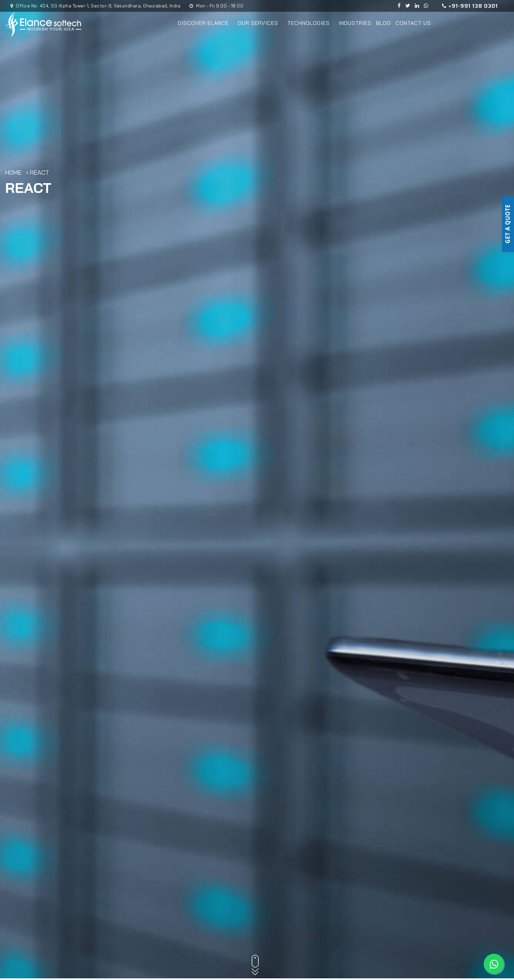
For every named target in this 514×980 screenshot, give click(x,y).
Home (13, 173)
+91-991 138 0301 (470, 6)
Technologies (311, 23)
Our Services (260, 23)
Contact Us (413, 23)
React (39, 173)
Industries (355, 23)
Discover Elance (206, 23)
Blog (383, 23)
